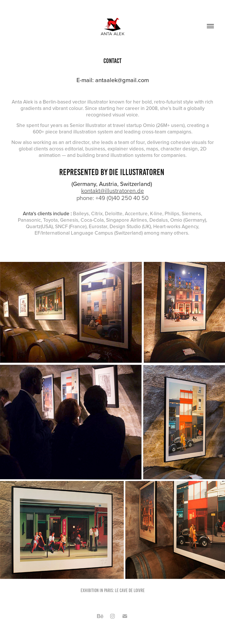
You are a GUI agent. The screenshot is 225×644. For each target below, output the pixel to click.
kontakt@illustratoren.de (112, 190)
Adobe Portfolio (121, 630)
